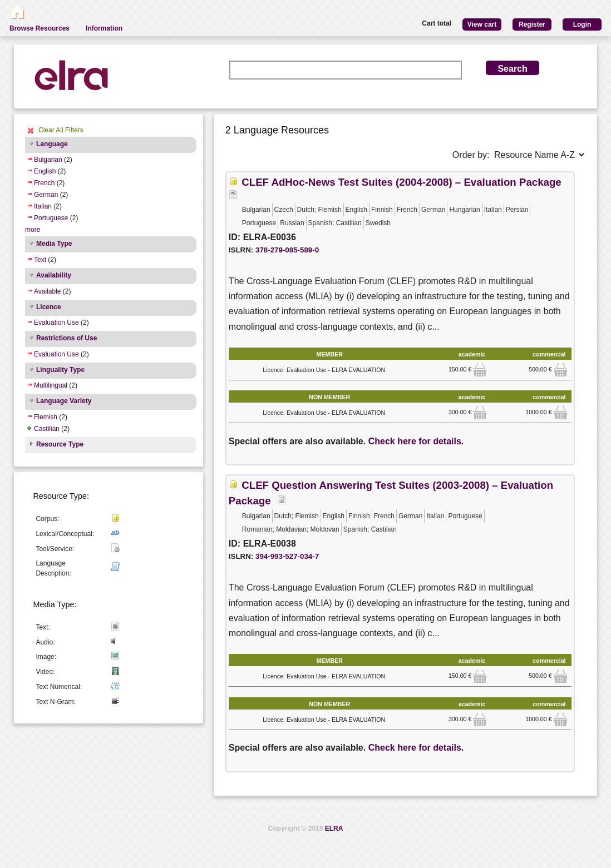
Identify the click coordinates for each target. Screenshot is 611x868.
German (46, 195)
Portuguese (51, 218)
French (44, 183)
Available (47, 291)
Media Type (54, 244)
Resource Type (60, 444)
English (45, 171)
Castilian (47, 429)
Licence (49, 307)
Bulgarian (48, 160)
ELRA (334, 829)
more (33, 230)
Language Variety (64, 401)
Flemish (46, 417)
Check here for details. (416, 441)
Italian (43, 206)
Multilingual (51, 385)
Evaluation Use (56, 323)
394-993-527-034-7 (287, 556)
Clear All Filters (61, 130)
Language (52, 144)
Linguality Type (60, 370)
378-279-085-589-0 (287, 250)
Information (104, 28)
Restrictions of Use (66, 338)
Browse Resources (40, 28)
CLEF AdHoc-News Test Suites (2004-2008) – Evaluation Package (401, 182)
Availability (54, 275)
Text (40, 260)
